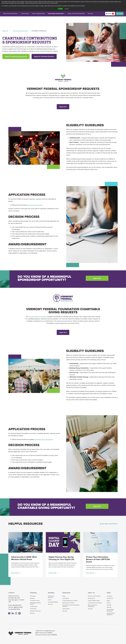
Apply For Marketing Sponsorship (16, 57)
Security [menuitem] (32, 614)
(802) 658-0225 (17, 606)
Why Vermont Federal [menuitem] (94, 596)
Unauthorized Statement (111, 614)
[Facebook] (9, 614)
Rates (108, 601)
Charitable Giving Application (44, 440)
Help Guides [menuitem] (66, 609)
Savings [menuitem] (32, 599)
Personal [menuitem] (34, 593)
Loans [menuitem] (50, 600)
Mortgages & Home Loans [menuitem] (35, 604)
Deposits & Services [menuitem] (51, 597)
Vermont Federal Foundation (38, 317)
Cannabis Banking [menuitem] (53, 602)
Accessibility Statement (110, 611)
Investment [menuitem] (33, 609)
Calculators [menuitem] (66, 599)
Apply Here (63, 107)
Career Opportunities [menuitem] (94, 601)
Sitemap (109, 605)
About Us (5, 31)
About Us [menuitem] (91, 593)
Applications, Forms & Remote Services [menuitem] (71, 606)
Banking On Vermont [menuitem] (68, 603)
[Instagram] (16, 614)
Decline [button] (67, 9)
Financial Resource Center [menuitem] (70, 601)
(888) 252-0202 (18, 608)
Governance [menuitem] (91, 599)
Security (109, 608)
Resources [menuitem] (66, 593)
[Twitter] (19, 614)
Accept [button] (60, 9)
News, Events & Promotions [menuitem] (92, 606)
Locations (109, 596)
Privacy (109, 603)
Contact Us (110, 599)
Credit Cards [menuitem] (34, 607)
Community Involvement (20, 31)
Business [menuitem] (51, 593)
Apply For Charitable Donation (44, 57)
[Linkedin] (13, 614)
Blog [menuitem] (64, 596)
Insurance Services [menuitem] (35, 611)
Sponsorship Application (35, 205)
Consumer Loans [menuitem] (35, 601)
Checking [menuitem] (33, 596)
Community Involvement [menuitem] (95, 603)
